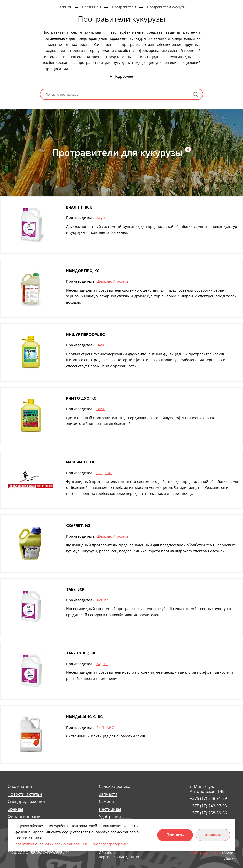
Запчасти (108, 794)
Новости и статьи (25, 794)
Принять (175, 835)
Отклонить (213, 835)
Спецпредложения (26, 802)
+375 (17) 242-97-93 (208, 806)
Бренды (15, 809)
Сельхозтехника (115, 787)
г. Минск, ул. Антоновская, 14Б (207, 789)
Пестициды (110, 809)
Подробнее (123, 76)
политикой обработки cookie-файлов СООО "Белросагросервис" (72, 844)
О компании (20, 787)
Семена (106, 802)
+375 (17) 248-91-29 (208, 798)
